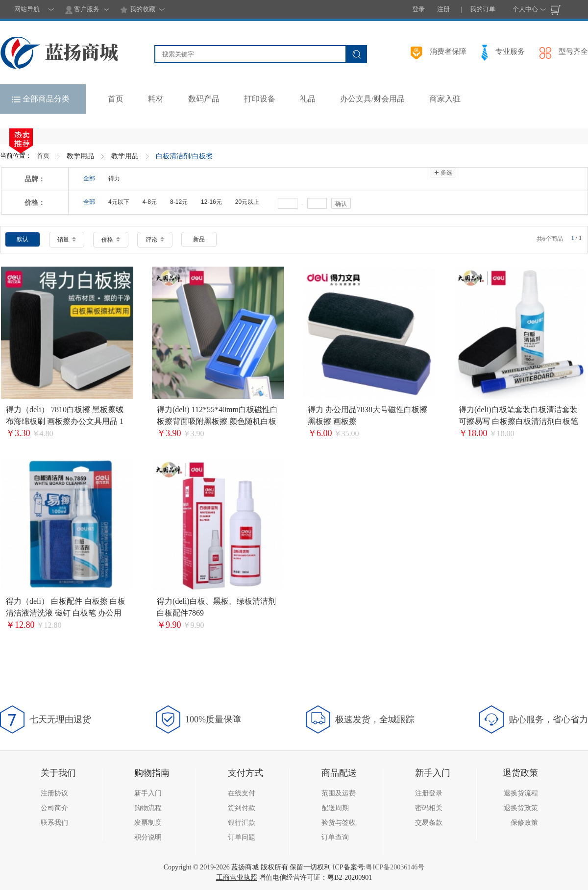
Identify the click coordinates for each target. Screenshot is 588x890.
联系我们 (54, 823)
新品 (199, 239)
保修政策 (524, 823)
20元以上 (247, 202)
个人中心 (525, 9)
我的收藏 (137, 10)
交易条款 (429, 823)
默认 (23, 239)
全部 (89, 178)
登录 (418, 9)
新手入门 (148, 793)
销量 (67, 240)
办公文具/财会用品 (372, 99)
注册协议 (54, 793)
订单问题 (242, 837)
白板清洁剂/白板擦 (184, 156)
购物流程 (148, 808)
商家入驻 (445, 99)
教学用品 (80, 156)
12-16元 (211, 202)
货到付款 (242, 808)
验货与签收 (339, 823)
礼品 (308, 99)
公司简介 (54, 808)
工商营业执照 (237, 878)
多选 (443, 173)
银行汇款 (242, 823)
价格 (111, 240)
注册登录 (429, 793)
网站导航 (27, 9)
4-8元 (150, 202)
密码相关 (429, 808)
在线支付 (242, 793)
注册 (443, 9)
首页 (43, 156)
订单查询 (335, 837)
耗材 (156, 99)
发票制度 (148, 823)
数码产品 (204, 99)
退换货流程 (521, 793)
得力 (114, 178)
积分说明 (148, 837)
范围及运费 (339, 793)
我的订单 (483, 9)
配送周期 (335, 808)
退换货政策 (521, 808)
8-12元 (179, 202)
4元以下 (119, 202)
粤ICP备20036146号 (395, 867)
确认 (341, 204)
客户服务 (82, 10)
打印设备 (260, 99)
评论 (155, 240)
